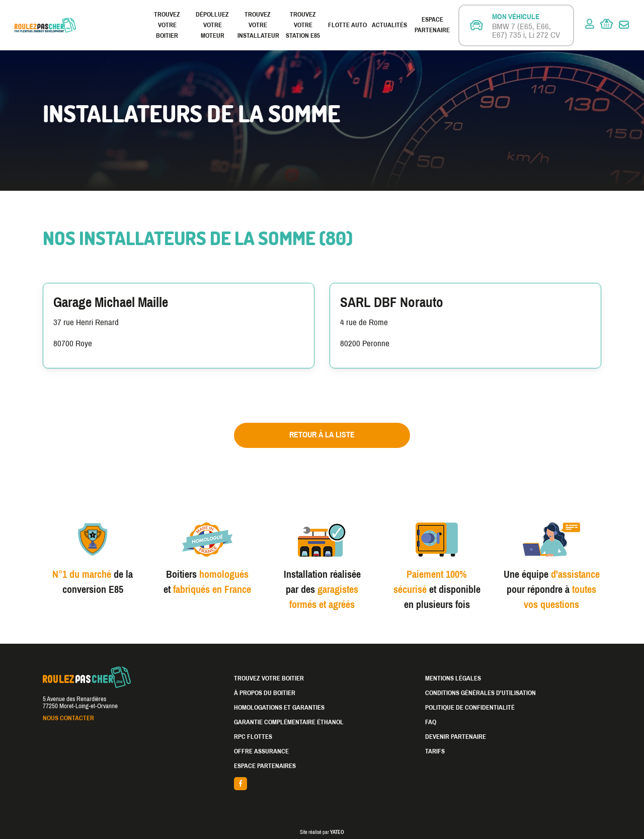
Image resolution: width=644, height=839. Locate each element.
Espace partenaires (265, 766)
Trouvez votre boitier (167, 25)
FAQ (431, 722)
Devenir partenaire (456, 737)
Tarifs (435, 751)
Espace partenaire (432, 25)
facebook (322, 784)
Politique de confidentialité (470, 708)
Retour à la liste (322, 435)
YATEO (337, 832)
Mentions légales (453, 678)
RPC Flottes (253, 737)
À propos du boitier (265, 693)
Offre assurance (261, 751)
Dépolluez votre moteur (212, 25)
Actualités (389, 25)
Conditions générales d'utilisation (480, 693)
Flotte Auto (347, 25)
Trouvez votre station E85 (303, 25)
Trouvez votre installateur (258, 25)
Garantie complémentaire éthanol (289, 722)
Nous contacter (68, 718)
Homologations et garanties (279, 708)
